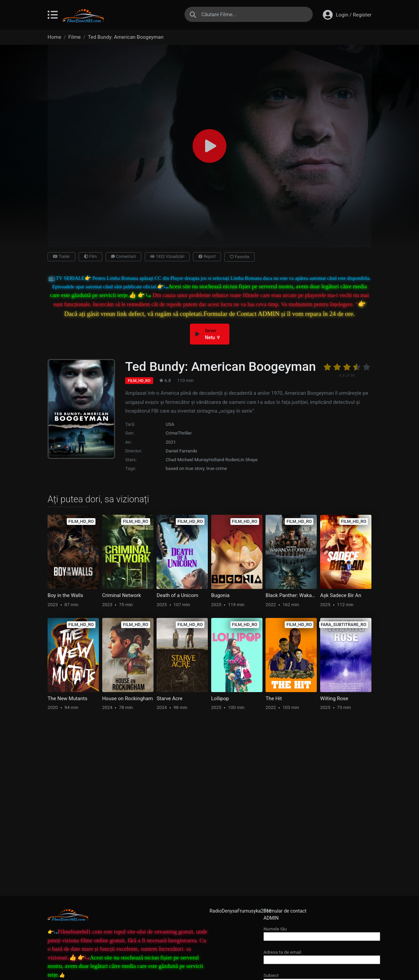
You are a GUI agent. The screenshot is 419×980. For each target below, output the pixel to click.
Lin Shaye (248, 459)
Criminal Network (122, 595)
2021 (171, 442)
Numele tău (322, 933)
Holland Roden (223, 459)
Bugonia (220, 595)
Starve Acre (170, 699)
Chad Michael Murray (187, 459)
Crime (172, 433)
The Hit (274, 699)
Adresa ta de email (322, 956)
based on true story (185, 468)
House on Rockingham (128, 699)
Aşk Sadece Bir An (341, 595)
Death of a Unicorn (177, 595)
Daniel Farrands (181, 451)
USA (170, 424)
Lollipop (220, 699)
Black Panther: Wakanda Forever (291, 595)
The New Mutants (67, 699)
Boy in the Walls (65, 595)
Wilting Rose (334, 699)
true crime (217, 468)
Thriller (185, 433)
